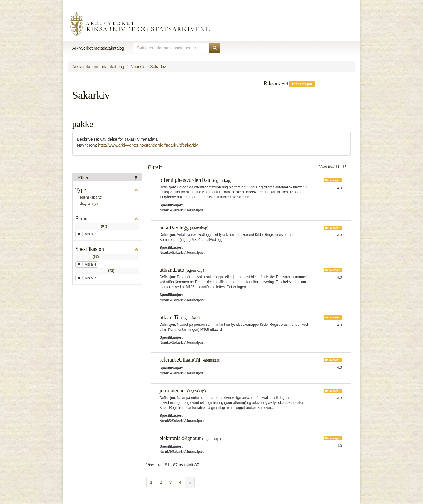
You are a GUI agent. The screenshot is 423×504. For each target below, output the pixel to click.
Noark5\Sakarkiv (98, 271)
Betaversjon (95, 226)
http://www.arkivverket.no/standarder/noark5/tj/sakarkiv (148, 145)
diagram (90, 204)
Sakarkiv (158, 67)
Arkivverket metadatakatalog (98, 48)
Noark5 (137, 67)
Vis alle (87, 234)
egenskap (92, 198)
